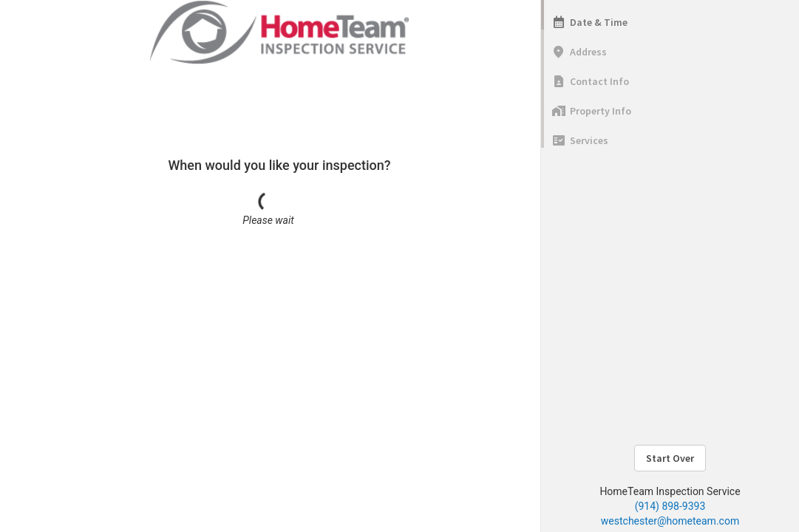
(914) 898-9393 (670, 506)
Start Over (670, 458)
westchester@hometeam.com (670, 521)
